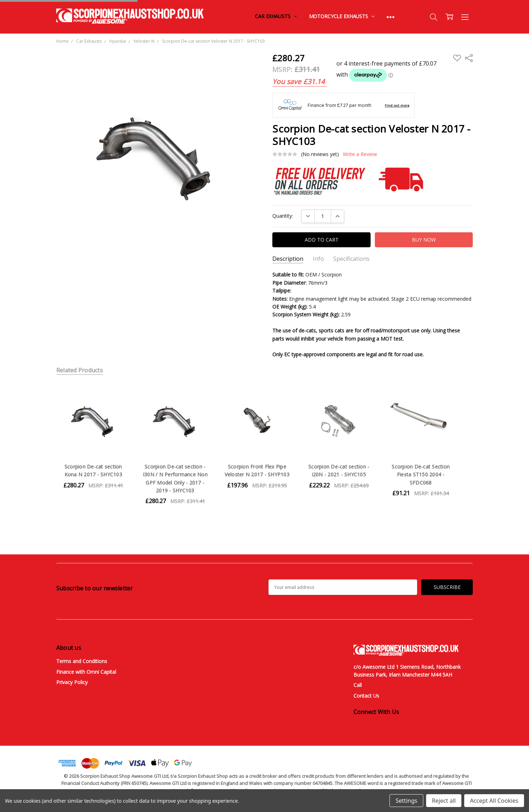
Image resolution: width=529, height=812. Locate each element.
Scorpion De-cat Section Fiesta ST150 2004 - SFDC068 (421, 475)
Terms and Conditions (82, 661)
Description (288, 259)
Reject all (444, 801)
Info (318, 259)
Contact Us (366, 696)
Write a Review (360, 154)
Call (358, 685)
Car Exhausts (276, 16)
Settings (406, 801)
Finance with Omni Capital (86, 672)
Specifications (351, 259)
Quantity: (283, 216)
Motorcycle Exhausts (342, 16)
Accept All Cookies (494, 801)
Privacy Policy (72, 682)
